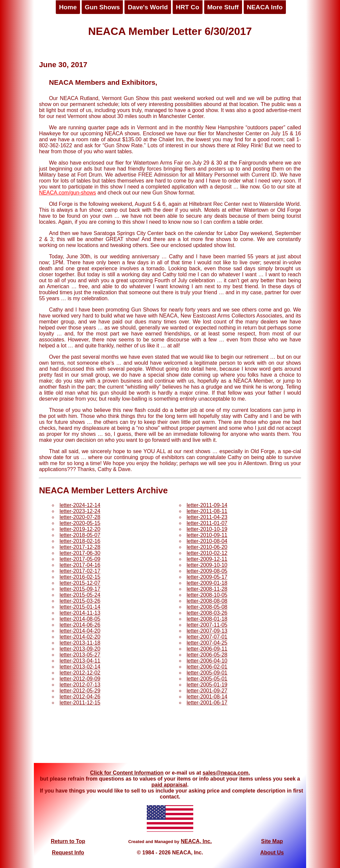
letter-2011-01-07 (207, 523)
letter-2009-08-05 (207, 571)
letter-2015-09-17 (80, 589)
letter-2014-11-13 (80, 613)
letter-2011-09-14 (207, 505)
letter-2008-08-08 (207, 601)
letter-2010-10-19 (207, 529)
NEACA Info (265, 7)
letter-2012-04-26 (80, 697)
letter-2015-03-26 (80, 601)
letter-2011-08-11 (207, 511)
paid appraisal (169, 785)
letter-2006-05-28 (207, 655)
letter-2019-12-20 (80, 529)
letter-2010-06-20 (207, 547)
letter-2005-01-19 (207, 685)
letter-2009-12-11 (207, 559)
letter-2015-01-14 (80, 607)
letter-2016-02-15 (80, 577)
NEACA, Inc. (196, 841)
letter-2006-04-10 (207, 661)
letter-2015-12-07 (80, 583)
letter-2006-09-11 (207, 649)
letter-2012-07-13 (80, 685)
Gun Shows (102, 7)
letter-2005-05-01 (207, 679)
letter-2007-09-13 (207, 631)
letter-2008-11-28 (207, 589)
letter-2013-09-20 (80, 649)
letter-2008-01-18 (207, 619)
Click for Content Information (127, 773)
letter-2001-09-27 (207, 691)
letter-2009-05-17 (207, 577)
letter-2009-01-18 (207, 583)
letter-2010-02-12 (207, 553)
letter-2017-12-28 (80, 547)
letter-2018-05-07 (80, 535)
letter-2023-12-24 (80, 511)
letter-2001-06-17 (207, 703)
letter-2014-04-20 (80, 631)
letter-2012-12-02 (80, 673)
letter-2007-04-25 (207, 643)
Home (68, 7)
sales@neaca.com (225, 773)
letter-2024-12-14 (80, 505)
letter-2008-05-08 (207, 607)
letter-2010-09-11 (207, 535)
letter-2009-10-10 (207, 565)
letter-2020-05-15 (80, 523)
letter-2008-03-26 (207, 613)
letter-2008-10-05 (207, 595)
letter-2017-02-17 (80, 571)
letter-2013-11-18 (80, 643)
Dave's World (148, 7)
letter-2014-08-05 (80, 619)
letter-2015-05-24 (80, 595)
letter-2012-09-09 (80, 679)
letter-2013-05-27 (80, 655)
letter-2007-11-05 (207, 625)
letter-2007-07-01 (207, 637)
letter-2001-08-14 (207, 697)
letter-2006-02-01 (207, 667)
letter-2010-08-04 (207, 541)
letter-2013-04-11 (80, 661)
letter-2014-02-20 (80, 637)
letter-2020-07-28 (80, 517)
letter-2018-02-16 (80, 541)
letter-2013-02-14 (80, 667)
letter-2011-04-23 (207, 517)
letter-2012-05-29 (80, 691)
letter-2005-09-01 (207, 673)
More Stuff (223, 7)
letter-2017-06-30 (80, 553)
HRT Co (188, 7)
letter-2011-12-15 (80, 703)
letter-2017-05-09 (80, 559)
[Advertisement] (170, 738)
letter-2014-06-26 (80, 625)
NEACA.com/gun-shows (67, 193)
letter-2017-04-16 (80, 565)
